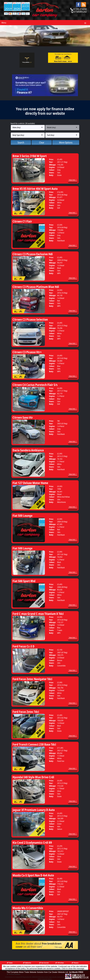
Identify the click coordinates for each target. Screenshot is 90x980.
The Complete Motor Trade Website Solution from (45, 976)
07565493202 (80, 12)
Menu (4, 23)
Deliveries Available (27, 964)
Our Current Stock (44, 964)
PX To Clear (60, 963)
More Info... (73, 180)
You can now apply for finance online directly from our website (45, 111)
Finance (75, 963)
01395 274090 (80, 9)
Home (10, 963)
